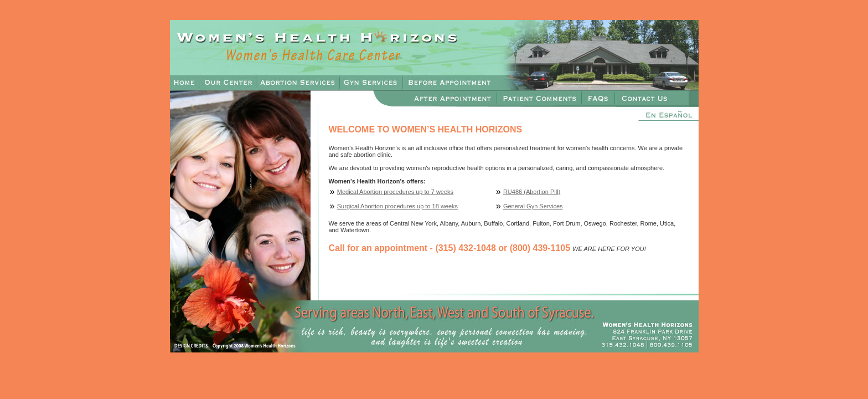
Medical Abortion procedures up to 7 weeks (395, 192)
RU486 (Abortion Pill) (532, 192)
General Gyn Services (533, 206)
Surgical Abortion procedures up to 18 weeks (397, 206)
